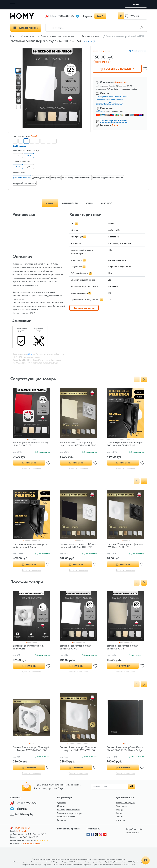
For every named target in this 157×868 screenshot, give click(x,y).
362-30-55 (62, 16)
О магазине (122, 806)
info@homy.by (24, 814)
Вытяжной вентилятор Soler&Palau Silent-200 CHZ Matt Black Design (125, 749)
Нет (18, 167)
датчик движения (41, 178)
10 (18, 156)
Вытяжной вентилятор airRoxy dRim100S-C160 (75, 647)
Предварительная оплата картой (109, 100)
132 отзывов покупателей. (30, 843)
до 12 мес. (100, 111)
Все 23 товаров (19, 146)
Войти (136, 5)
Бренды (119, 810)
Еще (99, 16)
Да (29, 167)
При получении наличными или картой (112, 96)
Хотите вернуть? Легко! (114, 120)
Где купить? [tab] (106, 203)
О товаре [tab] (50, 203)
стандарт (55, 178)
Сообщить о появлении (117, 69)
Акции (119, 813)
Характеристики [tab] (70, 203)
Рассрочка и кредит (125, 803)
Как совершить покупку (68, 810)
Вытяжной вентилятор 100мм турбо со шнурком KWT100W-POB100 (78, 749)
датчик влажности (22, 178)
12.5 (29, 156)
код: (90, 41)
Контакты (120, 820)
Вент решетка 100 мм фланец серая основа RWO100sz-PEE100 (78, 444)
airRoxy (30, 354)
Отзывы (120, 817)
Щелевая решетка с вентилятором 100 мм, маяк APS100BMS (125, 444)
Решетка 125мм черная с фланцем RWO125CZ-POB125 (125, 545)
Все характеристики (84, 308)
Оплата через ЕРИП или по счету (109, 103)
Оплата (61, 806)
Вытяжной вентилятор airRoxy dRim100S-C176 (122, 647)
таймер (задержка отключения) (108, 178)
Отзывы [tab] (89, 203)
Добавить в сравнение (102, 51)
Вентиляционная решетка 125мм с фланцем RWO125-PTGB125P (78, 545)
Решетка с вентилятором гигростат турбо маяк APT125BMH (31, 545)
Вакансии (62, 820)
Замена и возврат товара (69, 813)
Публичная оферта (66, 817)
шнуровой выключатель (25, 183)
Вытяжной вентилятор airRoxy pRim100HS (28, 647)
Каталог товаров (26, 28)
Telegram (86, 16)
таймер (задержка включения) (77, 178)
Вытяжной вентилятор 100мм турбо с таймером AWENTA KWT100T (32, 749)
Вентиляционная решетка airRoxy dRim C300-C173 (31, 444)
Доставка (62, 803)
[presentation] (18, 107)
